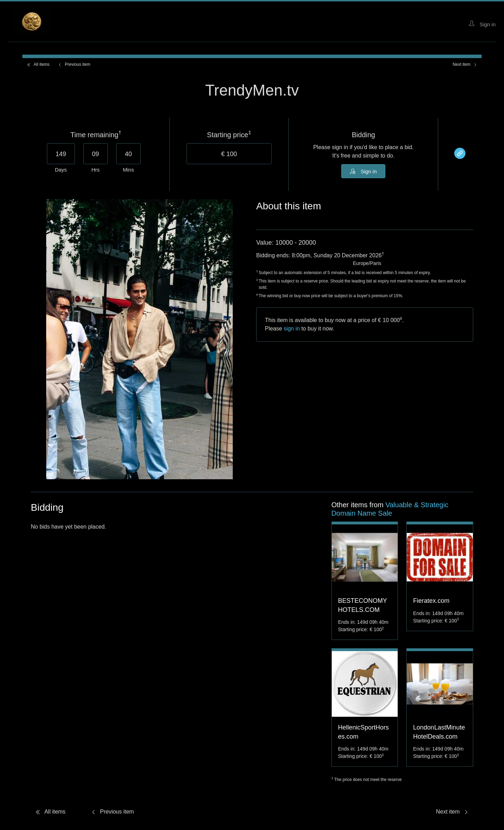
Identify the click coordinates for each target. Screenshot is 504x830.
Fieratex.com (431, 601)
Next (465, 64)
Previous (74, 64)
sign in (292, 329)
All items (38, 64)
